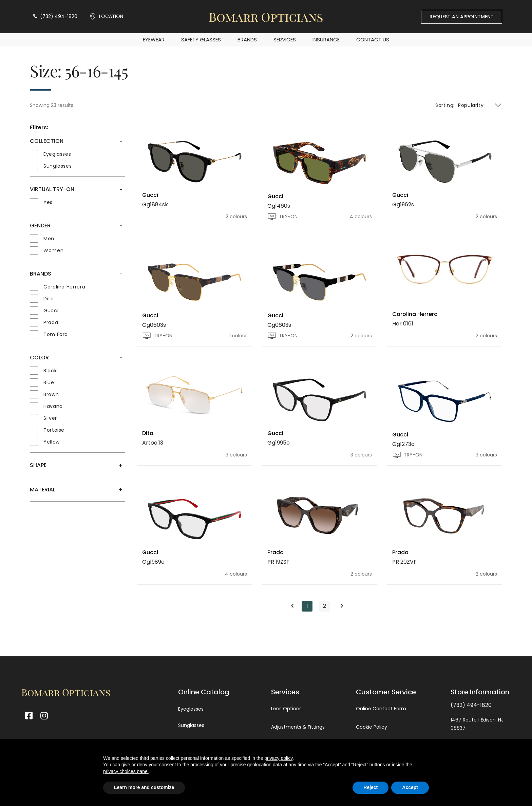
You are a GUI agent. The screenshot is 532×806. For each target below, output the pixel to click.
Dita (148, 433)
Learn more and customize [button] (144, 787)
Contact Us (373, 40)
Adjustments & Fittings (298, 727)
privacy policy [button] (278, 758)
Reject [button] (370, 787)
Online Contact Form (381, 709)
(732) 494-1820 (471, 705)
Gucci (150, 195)
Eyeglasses (191, 709)
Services (285, 40)
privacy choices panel (126, 771)
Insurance (326, 40)
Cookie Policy (372, 727)
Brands (247, 40)
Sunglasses (191, 725)
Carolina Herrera (415, 314)
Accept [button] (410, 787)
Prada (275, 552)
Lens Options (286, 709)
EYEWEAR (154, 40)
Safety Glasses (201, 40)
